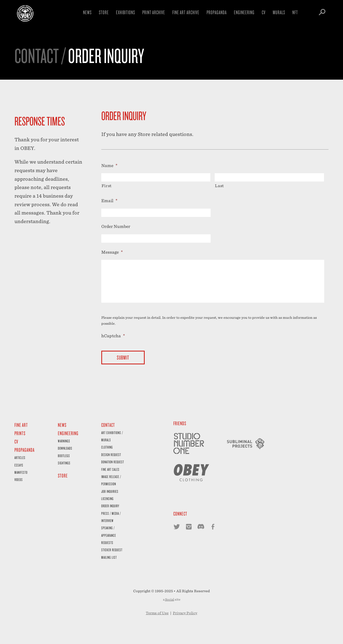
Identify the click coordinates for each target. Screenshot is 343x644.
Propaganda (217, 12)
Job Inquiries (110, 491)
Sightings (64, 463)
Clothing (107, 447)
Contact (108, 425)
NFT (295, 12)
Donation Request (113, 462)
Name (109, 166)
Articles (20, 458)
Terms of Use (157, 613)
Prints (20, 433)
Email (109, 201)
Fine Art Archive (186, 12)
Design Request (111, 455)
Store (104, 12)
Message (112, 252)
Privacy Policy (185, 613)
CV (264, 12)
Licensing (107, 499)
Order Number (116, 226)
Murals (279, 12)
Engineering (244, 12)
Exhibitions (126, 12)
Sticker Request (112, 550)
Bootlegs (64, 456)
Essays (19, 465)
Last (219, 186)
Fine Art (21, 425)
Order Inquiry (110, 506)
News (87, 12)
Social (170, 599)
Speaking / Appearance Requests (109, 535)
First (107, 186)
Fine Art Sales (110, 469)
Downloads (65, 448)
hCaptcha (113, 336)
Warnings (64, 441)
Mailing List (109, 557)
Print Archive (154, 12)
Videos (19, 480)
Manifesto (21, 472)
